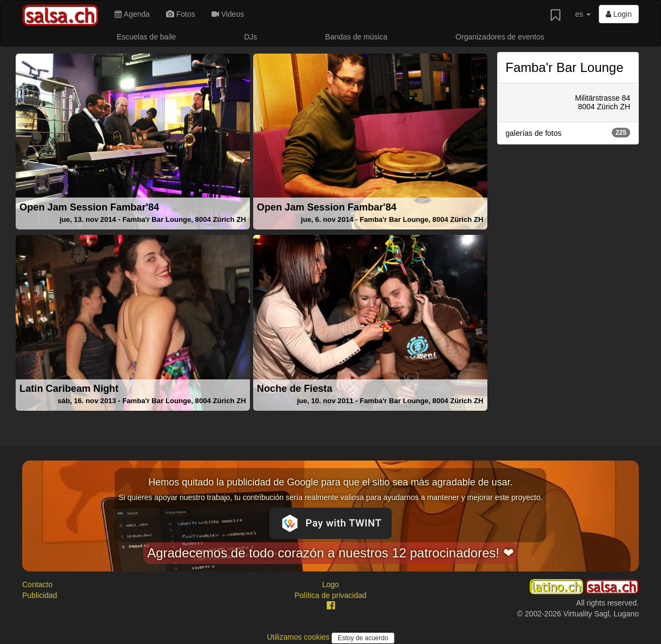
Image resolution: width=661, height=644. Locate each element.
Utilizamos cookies (299, 637)
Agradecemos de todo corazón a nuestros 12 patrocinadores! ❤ (330, 553)
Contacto (37, 584)
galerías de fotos (568, 133)
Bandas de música (356, 37)
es (583, 14)
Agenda (132, 14)
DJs (250, 37)
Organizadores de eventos (500, 37)
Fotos (181, 14)
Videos (228, 14)
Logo (330, 584)
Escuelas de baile (147, 37)
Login (619, 14)
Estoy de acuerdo (363, 638)
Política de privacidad (330, 595)
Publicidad (40, 595)
